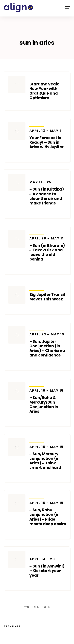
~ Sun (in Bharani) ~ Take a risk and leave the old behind (48, 249)
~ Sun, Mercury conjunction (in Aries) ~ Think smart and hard (48, 457)
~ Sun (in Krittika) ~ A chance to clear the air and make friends (48, 193)
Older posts (38, 607)
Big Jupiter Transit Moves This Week (47, 297)
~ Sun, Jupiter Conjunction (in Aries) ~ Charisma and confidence (48, 345)
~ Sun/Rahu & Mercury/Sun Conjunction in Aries (48, 401)
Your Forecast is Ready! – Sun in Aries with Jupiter (48, 139)
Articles (36, 77)
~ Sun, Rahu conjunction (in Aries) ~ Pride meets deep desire (48, 513)
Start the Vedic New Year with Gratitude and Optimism (44, 91)
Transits (37, 124)
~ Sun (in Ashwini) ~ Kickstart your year (48, 567)
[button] (68, 8)
